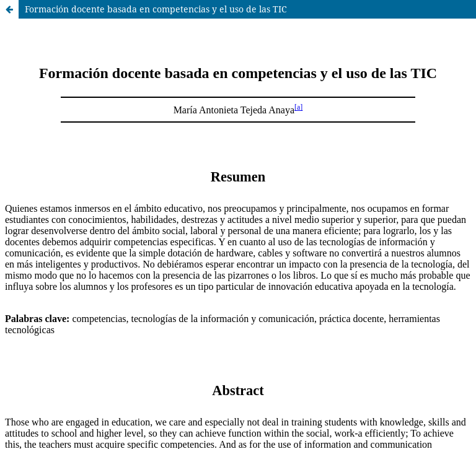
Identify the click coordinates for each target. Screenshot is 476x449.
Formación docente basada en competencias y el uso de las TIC (156, 9)
